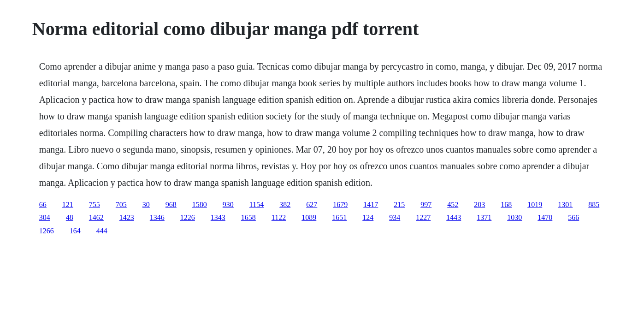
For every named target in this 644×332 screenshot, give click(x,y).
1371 (484, 217)
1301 (565, 205)
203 (479, 205)
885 (594, 205)
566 (573, 217)
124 (368, 217)
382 (285, 205)
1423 (127, 217)
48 (70, 217)
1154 (257, 205)
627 (312, 205)
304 (45, 217)
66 (43, 205)
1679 (340, 205)
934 (395, 217)
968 (171, 205)
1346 (157, 217)
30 (146, 205)
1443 (454, 217)
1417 (371, 205)
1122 (279, 217)
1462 (96, 217)
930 (228, 205)
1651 (339, 217)
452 (453, 205)
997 (426, 205)
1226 (188, 217)
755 (95, 205)
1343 (218, 217)
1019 (535, 205)
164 (75, 231)
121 (68, 205)
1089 (309, 217)
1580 (200, 205)
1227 (423, 217)
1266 (47, 231)
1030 (514, 217)
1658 (248, 217)
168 (506, 205)
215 (399, 205)
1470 (545, 217)
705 (121, 205)
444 (102, 231)
